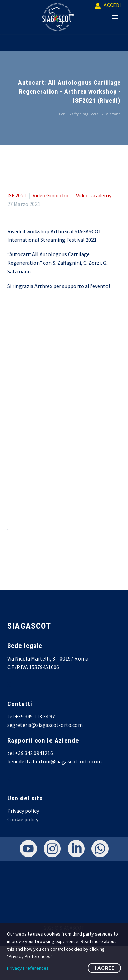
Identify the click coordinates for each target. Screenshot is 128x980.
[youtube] (28, 849)
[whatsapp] (100, 849)
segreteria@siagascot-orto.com (45, 725)
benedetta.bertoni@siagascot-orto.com (54, 761)
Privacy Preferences (28, 968)
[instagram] (52, 849)
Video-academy (94, 195)
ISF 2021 (17, 195)
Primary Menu (115, 17)
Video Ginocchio (51, 195)
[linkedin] (76, 849)
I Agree (104, 968)
